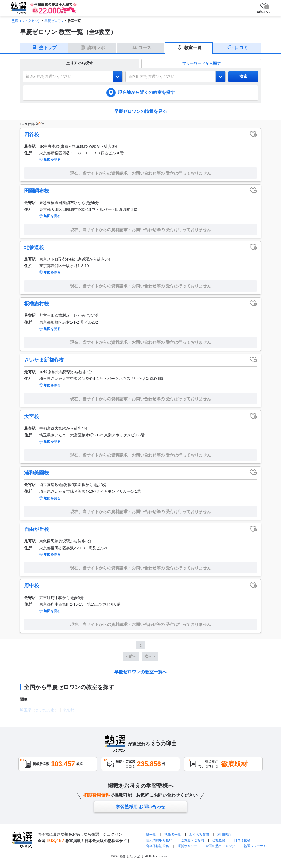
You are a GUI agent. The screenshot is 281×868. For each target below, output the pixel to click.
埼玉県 (26, 710)
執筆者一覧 (173, 835)
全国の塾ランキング (220, 846)
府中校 (32, 586)
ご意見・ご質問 (192, 840)
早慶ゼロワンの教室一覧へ (140, 672)
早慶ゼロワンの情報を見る (140, 111)
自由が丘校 (36, 529)
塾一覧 (151, 835)
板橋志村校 (36, 304)
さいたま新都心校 (44, 360)
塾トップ (48, 48)
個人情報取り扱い (159, 840)
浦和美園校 (36, 473)
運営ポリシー (187, 846)
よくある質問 (199, 835)
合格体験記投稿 (158, 846)
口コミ (241, 48)
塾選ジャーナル (255, 846)
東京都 (68, 710)
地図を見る (52, 160)
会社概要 (219, 840)
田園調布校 (36, 191)
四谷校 (32, 135)
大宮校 (32, 416)
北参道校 (34, 247)
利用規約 (224, 835)
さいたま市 (45, 710)
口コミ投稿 (242, 840)
